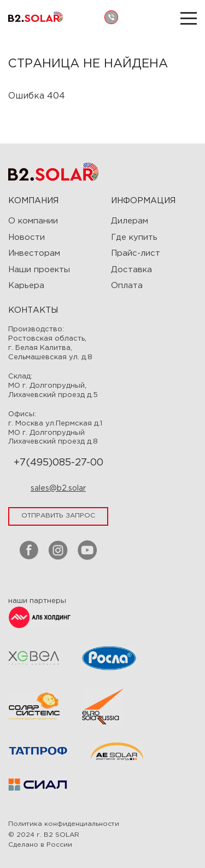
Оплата (127, 286)
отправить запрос (58, 516)
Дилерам (130, 221)
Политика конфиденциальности (64, 824)
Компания (33, 201)
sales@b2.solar (58, 488)
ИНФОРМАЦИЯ (143, 201)
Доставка (131, 270)
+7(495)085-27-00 (58, 463)
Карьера (26, 286)
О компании (33, 221)
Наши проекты (39, 270)
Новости (27, 237)
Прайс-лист (136, 253)
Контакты (33, 310)
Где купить (134, 237)
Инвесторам (34, 253)
